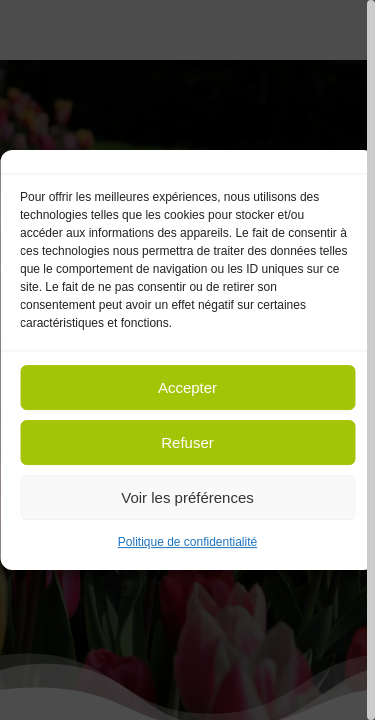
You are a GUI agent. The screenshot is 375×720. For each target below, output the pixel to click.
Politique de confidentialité (187, 542)
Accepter (187, 387)
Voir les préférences (187, 497)
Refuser (187, 442)
